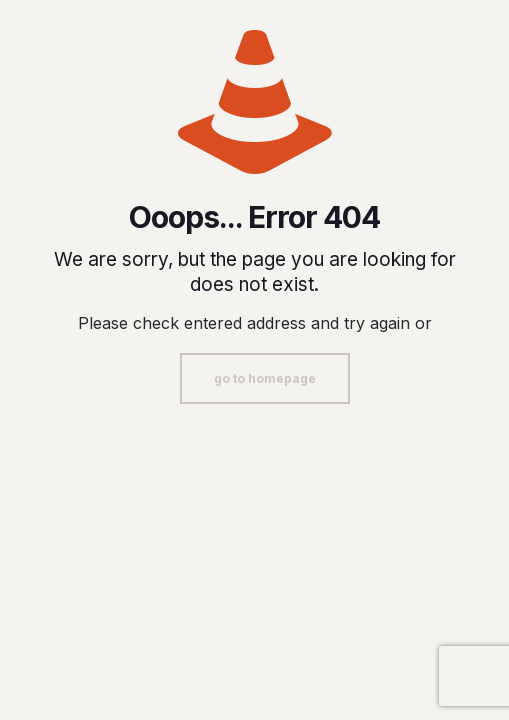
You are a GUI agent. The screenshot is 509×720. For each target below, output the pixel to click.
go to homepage (265, 378)
